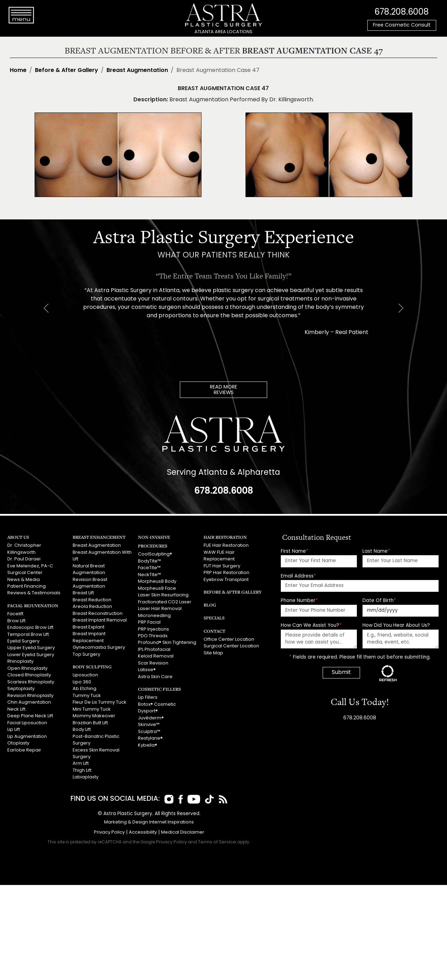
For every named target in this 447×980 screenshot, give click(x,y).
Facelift (15, 613)
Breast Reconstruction (98, 613)
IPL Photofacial (154, 648)
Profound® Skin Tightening (167, 641)
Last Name (376, 551)
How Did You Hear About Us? (396, 626)
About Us (18, 537)
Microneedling (154, 615)
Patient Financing (27, 586)
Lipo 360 (82, 680)
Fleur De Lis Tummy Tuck (99, 700)
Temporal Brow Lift (28, 633)
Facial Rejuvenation (32, 605)
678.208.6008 (402, 12)
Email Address (298, 576)
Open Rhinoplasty (27, 667)
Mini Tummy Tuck (91, 707)
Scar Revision (153, 662)
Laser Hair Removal (160, 608)
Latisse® (147, 668)
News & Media (24, 579)
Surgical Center (25, 572)
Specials (214, 617)
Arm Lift (81, 760)
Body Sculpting (92, 665)
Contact (214, 630)
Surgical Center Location (231, 645)
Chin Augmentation (29, 700)
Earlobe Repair (24, 747)
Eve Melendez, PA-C (30, 565)
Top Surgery (86, 653)
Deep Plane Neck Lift (30, 714)
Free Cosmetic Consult (402, 25)
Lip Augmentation (27, 734)
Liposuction (85, 673)
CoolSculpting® (155, 554)
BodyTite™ (149, 561)
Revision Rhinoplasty (30, 694)
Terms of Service (217, 839)
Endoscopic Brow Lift (30, 627)
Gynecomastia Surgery (99, 646)
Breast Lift (83, 592)
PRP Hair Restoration (226, 572)
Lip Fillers (148, 696)
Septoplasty (21, 687)
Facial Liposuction (27, 720)
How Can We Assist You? (311, 626)
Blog (210, 604)
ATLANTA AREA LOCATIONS (223, 32)
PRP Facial (149, 621)
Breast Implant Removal (100, 619)
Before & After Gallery (67, 71)
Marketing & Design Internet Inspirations (149, 819)
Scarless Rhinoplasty (31, 680)
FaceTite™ (149, 568)
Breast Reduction (92, 599)
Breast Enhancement (99, 537)
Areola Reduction (92, 606)
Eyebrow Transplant (226, 579)
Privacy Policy (109, 829)
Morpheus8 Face (157, 588)
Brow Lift (16, 620)
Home (18, 71)
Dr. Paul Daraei (24, 559)
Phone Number (299, 601)
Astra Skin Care (155, 675)
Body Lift (82, 727)
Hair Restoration (225, 537)
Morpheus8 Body (157, 581)
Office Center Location (229, 639)
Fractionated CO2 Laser (165, 601)
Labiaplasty (86, 774)
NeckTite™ (149, 574)
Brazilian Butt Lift (90, 720)
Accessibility (143, 829)
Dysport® (148, 709)
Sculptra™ (149, 729)
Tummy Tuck (87, 694)
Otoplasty (18, 741)
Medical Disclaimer (183, 829)
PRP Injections (153, 628)
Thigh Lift (82, 767)
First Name (295, 551)
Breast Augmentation (137, 71)
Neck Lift (16, 707)
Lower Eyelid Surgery (31, 653)
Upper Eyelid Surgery (31, 647)
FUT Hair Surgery (222, 565)
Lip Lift (14, 727)
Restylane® (150, 736)
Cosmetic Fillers (159, 687)
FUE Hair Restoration (226, 546)
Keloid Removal (156, 655)
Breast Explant (88, 626)
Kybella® (148, 743)
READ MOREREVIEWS (223, 390)
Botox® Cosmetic (157, 702)
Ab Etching (84, 687)
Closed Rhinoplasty (29, 673)
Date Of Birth (379, 601)
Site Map (213, 652)
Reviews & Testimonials (34, 592)
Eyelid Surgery (23, 640)
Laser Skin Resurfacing (163, 594)
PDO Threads (153, 635)
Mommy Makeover (94, 714)
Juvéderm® (151, 716)
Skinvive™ (149, 722)
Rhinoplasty (20, 660)
